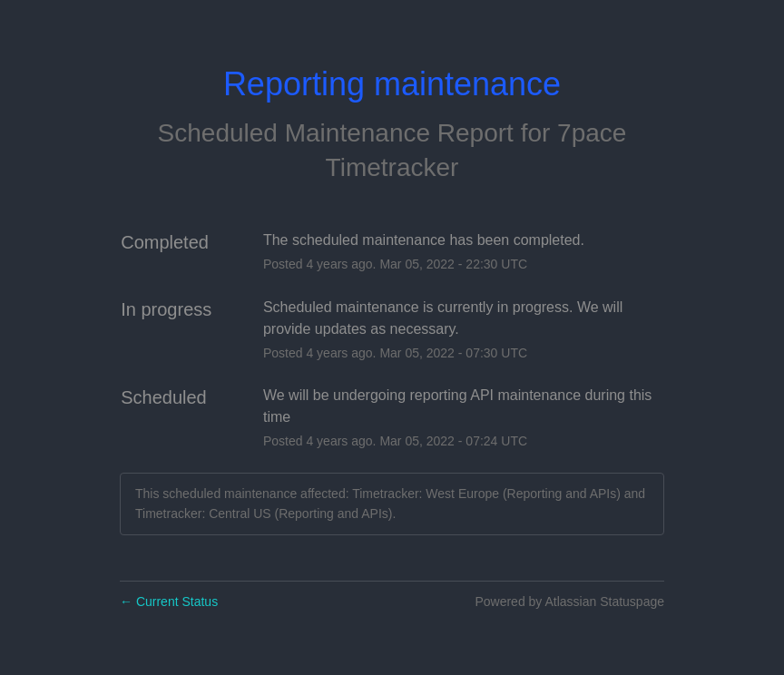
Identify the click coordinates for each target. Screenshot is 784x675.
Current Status (169, 602)
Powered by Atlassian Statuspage (569, 602)
